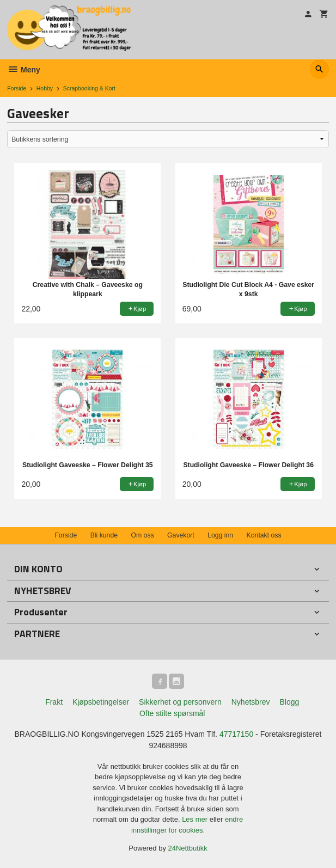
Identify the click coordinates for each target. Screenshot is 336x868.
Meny (24, 70)
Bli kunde (104, 535)
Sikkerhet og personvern (180, 702)
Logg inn (220, 535)
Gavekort (181, 535)
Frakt (54, 702)
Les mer (196, 819)
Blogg (289, 702)
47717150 (236, 734)
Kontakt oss (264, 535)
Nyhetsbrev (251, 702)
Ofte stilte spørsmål (172, 713)
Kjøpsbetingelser (101, 702)
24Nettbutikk (188, 848)
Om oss (142, 535)
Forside (17, 88)
